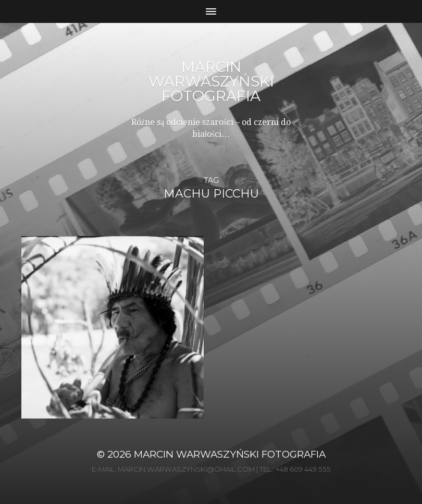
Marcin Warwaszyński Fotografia (211, 81)
